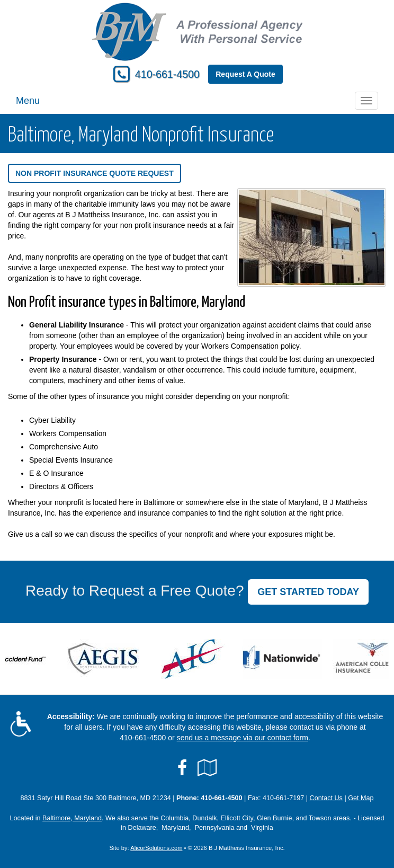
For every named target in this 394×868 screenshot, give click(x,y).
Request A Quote (245, 74)
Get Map (361, 798)
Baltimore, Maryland (72, 818)
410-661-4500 (167, 74)
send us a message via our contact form (243, 738)
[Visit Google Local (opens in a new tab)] (207, 768)
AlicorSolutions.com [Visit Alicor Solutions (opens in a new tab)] (156, 848)
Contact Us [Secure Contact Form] (326, 798)
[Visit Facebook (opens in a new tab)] (182, 768)
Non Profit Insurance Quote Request (95, 173)
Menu (28, 101)
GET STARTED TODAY (308, 592)
